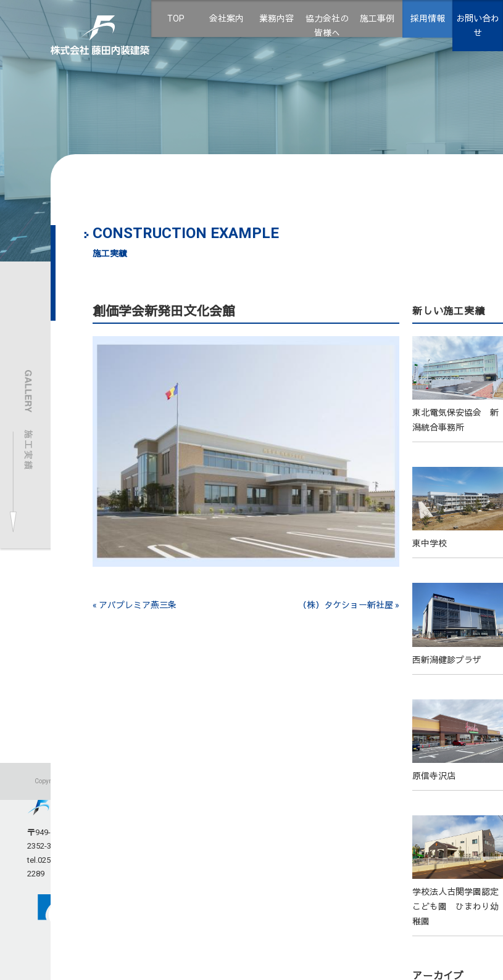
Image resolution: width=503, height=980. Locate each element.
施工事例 (377, 19)
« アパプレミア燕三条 (135, 605)
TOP (176, 19)
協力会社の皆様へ (327, 26)
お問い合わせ (478, 26)
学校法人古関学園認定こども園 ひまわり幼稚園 (455, 907)
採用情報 (428, 19)
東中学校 (430, 543)
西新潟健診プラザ (447, 660)
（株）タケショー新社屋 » (349, 605)
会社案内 (227, 19)
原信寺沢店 (434, 776)
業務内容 (276, 19)
